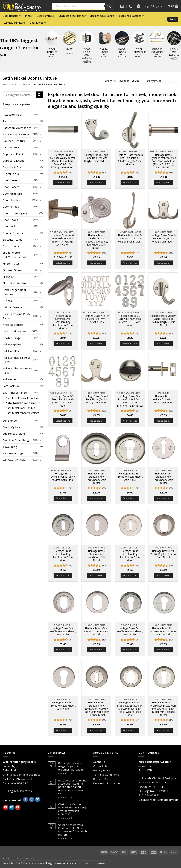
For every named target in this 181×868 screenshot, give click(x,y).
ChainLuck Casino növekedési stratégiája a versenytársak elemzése (73, 809)
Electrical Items (12, 240)
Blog (17, 858)
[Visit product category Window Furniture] (157, 46)
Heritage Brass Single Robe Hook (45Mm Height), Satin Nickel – (96, 158)
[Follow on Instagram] (32, 799)
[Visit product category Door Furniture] (139, 46)
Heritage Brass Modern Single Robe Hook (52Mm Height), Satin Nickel (163, 320)
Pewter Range (12, 338)
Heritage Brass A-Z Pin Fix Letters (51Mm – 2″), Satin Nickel (96, 319)
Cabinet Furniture (14, 141)
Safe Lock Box (11, 386)
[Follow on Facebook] (26, 799)
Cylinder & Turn (13, 167)
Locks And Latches (131, 16)
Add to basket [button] (96, 183)
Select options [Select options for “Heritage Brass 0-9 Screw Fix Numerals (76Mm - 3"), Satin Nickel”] (130, 343)
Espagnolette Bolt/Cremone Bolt (15, 255)
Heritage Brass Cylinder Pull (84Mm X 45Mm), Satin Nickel (63, 477)
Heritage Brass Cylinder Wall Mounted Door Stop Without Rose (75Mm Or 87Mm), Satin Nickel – (63, 161)
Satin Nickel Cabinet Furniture (22, 398)
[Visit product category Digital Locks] (104, 46)
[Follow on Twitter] (38, 799)
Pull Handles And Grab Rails (17, 370)
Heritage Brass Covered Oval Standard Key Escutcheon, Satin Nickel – (63, 322)
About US (8, 858)
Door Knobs (38, 23)
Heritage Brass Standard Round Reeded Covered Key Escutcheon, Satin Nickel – (96, 242)
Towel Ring (10, 447)
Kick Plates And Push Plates (16, 316)
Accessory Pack (12, 115)
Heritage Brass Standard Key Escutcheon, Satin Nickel (96, 478)
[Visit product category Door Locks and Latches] (87, 49)
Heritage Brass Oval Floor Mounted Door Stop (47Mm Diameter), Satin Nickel (130, 401)
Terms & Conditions (106, 775)
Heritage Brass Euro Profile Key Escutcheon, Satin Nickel (130, 477)
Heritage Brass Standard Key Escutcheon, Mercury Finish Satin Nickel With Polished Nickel (96, 709)
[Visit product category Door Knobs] (122, 46)
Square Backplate (14, 434)
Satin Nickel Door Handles (21, 408)
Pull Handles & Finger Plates (17, 360)
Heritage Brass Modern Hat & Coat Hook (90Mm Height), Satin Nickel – (130, 160)
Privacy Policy (102, 770)
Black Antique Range (103, 16)
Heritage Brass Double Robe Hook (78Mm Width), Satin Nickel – (163, 238)
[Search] (109, 6)
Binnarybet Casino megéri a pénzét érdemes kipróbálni (71, 766)
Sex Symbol (10, 421)
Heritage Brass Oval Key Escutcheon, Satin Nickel (96, 631)
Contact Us (100, 766)
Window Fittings (13, 453)
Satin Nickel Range (21, 85)
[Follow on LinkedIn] (12, 807)
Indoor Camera (12, 307)
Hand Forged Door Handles (14, 292)
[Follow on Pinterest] (6, 807)
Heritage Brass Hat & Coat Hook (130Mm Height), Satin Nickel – (130, 238)
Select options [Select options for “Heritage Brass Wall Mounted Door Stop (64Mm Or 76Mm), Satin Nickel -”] (63, 263)
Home (6, 85)
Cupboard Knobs (14, 161)
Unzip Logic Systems (94, 863)
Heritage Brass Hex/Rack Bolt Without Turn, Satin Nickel (163, 399)
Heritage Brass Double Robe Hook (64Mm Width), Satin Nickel (96, 399)
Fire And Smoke (13, 270)
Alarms (7, 121)
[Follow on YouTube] (18, 807)
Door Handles (12, 16)
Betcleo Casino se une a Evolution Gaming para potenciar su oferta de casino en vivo (72, 787)
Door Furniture (46, 16)
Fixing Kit (9, 277)
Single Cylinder (12, 427)
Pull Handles (11, 351)
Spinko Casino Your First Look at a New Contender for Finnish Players (72, 830)
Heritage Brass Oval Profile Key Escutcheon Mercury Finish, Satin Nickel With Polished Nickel (130, 709)
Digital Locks (11, 174)
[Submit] (39, 95)
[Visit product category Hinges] (70, 45)
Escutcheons (11, 246)
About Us (99, 762)
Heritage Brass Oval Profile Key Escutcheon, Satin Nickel (163, 554)
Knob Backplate (13, 325)
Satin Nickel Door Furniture (23, 403)
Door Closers (11, 187)
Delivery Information (106, 783)
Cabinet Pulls (11, 147)
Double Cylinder (13, 233)
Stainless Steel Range (73, 16)
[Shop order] (161, 81)
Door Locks (10, 226)
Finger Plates (11, 263)
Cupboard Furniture (15, 154)
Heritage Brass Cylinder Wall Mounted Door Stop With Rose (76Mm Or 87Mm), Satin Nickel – (163, 161)
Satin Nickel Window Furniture (23, 413)
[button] (153, 6)
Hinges (29, 16)
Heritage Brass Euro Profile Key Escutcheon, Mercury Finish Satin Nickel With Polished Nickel (163, 709)
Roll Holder (10, 379)
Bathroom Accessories (17, 128)
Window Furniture (16, 23)
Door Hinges (11, 207)
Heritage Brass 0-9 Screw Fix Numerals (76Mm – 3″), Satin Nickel (130, 320)
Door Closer (10, 180)
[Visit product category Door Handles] (52, 46)
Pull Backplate (12, 344)
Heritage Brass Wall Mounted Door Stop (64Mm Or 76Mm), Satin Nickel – (63, 240)
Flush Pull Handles (14, 283)
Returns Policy (102, 779)
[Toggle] (40, 114)
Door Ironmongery (15, 213)
